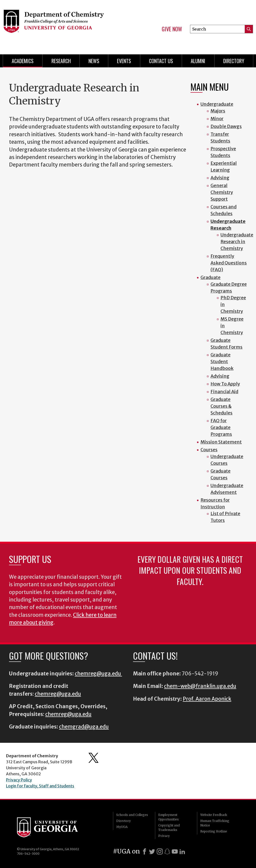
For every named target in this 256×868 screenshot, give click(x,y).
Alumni (198, 61)
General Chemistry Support (222, 192)
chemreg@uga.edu (98, 674)
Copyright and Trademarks (169, 828)
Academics (23, 61)
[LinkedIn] (182, 851)
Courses (209, 450)
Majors (218, 111)
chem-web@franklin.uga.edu (200, 686)
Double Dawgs (226, 126)
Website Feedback (214, 815)
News (94, 61)
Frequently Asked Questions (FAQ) (229, 263)
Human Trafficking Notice (215, 823)
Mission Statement (221, 442)
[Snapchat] (167, 851)
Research (61, 61)
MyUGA (122, 827)
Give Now (172, 29)
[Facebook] (144, 851)
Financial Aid (224, 392)
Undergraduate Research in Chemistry (237, 242)
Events (124, 61)
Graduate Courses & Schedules (221, 406)
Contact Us (161, 61)
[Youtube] (175, 851)
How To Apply (225, 384)
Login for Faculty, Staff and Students (40, 786)
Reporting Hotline (214, 831)
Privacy (164, 836)
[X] (152, 851)
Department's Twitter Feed (93, 758)
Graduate (210, 277)
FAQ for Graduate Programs (221, 427)
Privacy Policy (19, 780)
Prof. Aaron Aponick (207, 699)
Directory (234, 61)
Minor (217, 119)
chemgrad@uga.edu (84, 727)
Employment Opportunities (168, 817)
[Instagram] (160, 851)
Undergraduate (217, 104)
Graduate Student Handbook (222, 361)
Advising (220, 178)
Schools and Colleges (132, 815)
